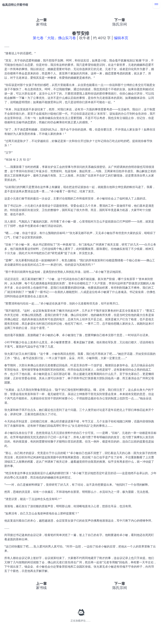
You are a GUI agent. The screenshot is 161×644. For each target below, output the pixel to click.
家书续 (41, 24)
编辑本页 (121, 38)
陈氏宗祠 (120, 24)
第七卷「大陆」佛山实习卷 (54, 38)
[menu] (156, 5)
